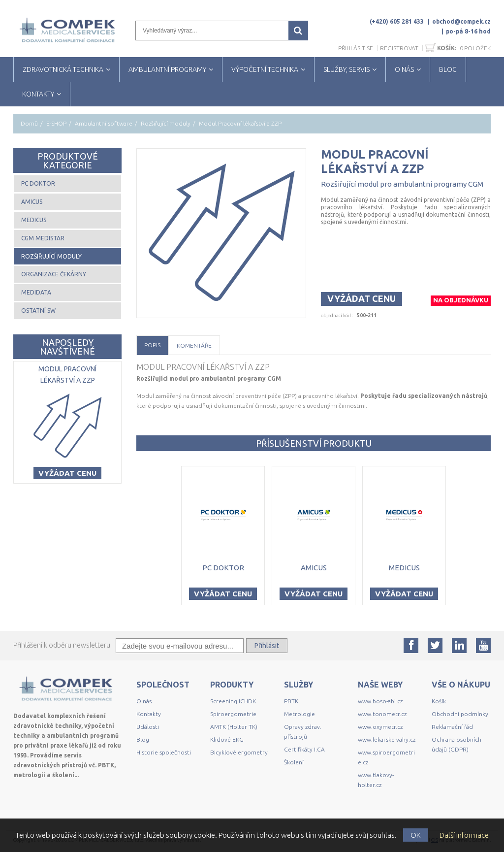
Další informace (464, 835)
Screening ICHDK (233, 701)
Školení (294, 762)
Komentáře (194, 345)
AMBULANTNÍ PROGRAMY (167, 69)
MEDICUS (34, 220)
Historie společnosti (164, 752)
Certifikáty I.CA (304, 749)
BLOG (448, 69)
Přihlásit (267, 646)
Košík (439, 701)
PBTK (291, 701)
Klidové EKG (228, 739)
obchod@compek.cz (461, 21)
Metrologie (299, 714)
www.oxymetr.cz (380, 727)
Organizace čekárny (54, 274)
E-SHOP (56, 123)
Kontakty (149, 714)
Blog (143, 739)
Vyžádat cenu (362, 298)
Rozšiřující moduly (166, 123)
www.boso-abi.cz (380, 701)
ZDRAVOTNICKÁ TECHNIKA (63, 69)
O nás (144, 701)
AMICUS (32, 202)
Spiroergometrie (233, 714)
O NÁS (404, 69)
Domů (29, 123)
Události (148, 727)
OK (416, 835)
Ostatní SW (38, 311)
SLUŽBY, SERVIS (346, 69)
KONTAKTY (38, 94)
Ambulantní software (104, 123)
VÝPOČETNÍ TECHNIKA (265, 69)
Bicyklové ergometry (239, 752)
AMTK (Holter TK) (234, 727)
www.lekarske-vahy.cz (387, 739)
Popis (152, 345)
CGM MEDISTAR (43, 238)
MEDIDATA (36, 292)
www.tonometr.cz (382, 714)
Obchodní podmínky (460, 714)
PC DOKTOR (38, 183)
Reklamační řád (452, 727)
